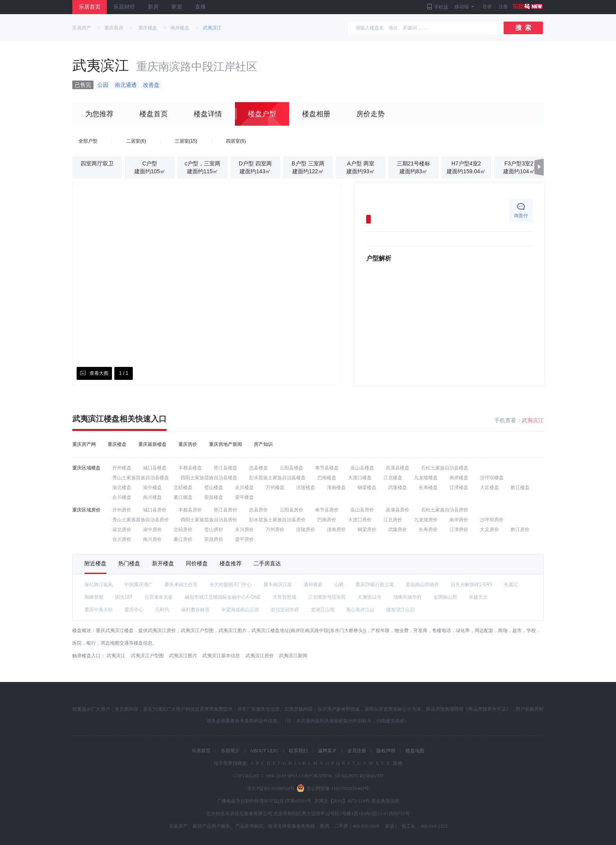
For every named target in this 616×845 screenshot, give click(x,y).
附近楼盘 (95, 563)
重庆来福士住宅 (181, 585)
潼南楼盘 (336, 488)
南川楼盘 (152, 497)
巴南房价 (327, 520)
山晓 (339, 585)
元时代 (162, 610)
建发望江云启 (400, 610)
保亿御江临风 (99, 585)
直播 (200, 7)
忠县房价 (258, 510)
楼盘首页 (154, 114)
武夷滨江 (212, 28)
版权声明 (386, 751)
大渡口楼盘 (360, 478)
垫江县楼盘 (225, 468)
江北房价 (393, 520)
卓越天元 (478, 597)
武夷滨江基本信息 (221, 656)
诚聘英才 (327, 751)
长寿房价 (428, 530)
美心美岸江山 (360, 610)
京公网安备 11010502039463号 (338, 788)
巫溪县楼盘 (398, 468)
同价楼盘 (197, 563)
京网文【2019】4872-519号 (342, 801)
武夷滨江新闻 (293, 656)
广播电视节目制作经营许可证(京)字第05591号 (264, 801)
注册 (521, 7)
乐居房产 (82, 28)
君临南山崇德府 (422, 585)
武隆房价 (398, 530)
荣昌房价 (214, 539)
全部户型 (88, 141)
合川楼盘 (122, 497)
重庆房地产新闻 (225, 444)
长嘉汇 (511, 585)
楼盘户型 (262, 114)
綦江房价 (183, 539)
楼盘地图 (415, 751)
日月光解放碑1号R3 (471, 585)
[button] (539, 167)
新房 (153, 7)
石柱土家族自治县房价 (445, 510)
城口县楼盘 (155, 468)
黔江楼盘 (520, 488)
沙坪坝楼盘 (492, 478)
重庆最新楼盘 (152, 444)
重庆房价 (188, 444)
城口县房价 (155, 510)
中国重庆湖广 (139, 585)
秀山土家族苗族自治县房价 (141, 520)
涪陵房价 (306, 530)
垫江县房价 (225, 510)
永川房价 (244, 530)
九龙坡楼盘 (426, 478)
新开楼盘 (163, 563)
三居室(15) (186, 141)
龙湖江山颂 (323, 610)
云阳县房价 (291, 510)
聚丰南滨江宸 (278, 585)
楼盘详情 (208, 114)
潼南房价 (336, 530)
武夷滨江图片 (183, 656)
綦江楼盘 (183, 497)
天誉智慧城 (284, 597)
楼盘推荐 (231, 563)
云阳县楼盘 (291, 468)
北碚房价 (183, 530)
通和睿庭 (313, 585)
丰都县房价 (190, 510)
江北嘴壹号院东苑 (327, 597)
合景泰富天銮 (159, 597)
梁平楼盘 (244, 497)
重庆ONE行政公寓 (375, 585)
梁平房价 (244, 539)
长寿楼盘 (428, 488)
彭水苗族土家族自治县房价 (277, 520)
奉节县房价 (327, 510)
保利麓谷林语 (195, 610)
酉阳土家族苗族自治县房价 (209, 520)
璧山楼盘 (214, 488)
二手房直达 (267, 563)
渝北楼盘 (122, 488)
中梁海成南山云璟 (240, 610)
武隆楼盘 (398, 488)
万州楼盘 (275, 488)
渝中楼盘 (152, 488)
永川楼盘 (244, 488)
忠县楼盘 (258, 468)
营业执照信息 (385, 801)
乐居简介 (230, 751)
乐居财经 (124, 7)
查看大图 (94, 373)
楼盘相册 (316, 114)
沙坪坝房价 (492, 520)
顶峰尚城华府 (407, 597)
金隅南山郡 (445, 597)
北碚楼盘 (183, 488)
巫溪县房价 (398, 510)
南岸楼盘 (180, 28)
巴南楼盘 (327, 478)
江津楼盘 (459, 488)
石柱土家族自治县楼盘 (445, 468)
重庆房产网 (84, 444)
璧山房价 (214, 530)
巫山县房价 (362, 510)
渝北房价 (122, 530)
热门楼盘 (129, 563)
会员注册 (357, 751)
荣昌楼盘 (214, 497)
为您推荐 (99, 114)
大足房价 (489, 530)
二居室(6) (136, 141)
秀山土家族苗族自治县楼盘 (141, 478)
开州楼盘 (122, 468)
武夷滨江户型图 (147, 656)
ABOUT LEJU (264, 751)
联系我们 (298, 751)
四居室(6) (236, 141)
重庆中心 (134, 610)
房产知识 (263, 444)
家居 (177, 7)
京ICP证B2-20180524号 (271, 788)
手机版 (438, 7)
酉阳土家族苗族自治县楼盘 (209, 478)
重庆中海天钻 (99, 610)
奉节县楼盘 (327, 468)
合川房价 (122, 539)
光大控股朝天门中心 (231, 585)
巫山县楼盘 (362, 468)
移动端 (464, 7)
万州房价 (275, 530)
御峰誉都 (94, 597)
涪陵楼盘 (306, 488)
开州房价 (122, 510)
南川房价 (152, 539)
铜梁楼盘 (367, 488)
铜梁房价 (367, 530)
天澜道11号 (369, 597)
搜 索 (523, 28)
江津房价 (459, 530)
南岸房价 (459, 520)
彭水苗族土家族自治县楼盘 (277, 478)
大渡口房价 (360, 520)
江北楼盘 (393, 478)
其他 (397, 763)
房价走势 (370, 114)
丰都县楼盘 (190, 468)
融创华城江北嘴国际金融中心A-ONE (223, 597)
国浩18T (124, 597)
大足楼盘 (489, 488)
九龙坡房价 (426, 520)
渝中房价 (152, 530)
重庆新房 (114, 28)
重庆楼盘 (148, 28)
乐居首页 (90, 7)
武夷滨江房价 (260, 656)
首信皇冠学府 (285, 610)
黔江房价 (520, 530)
